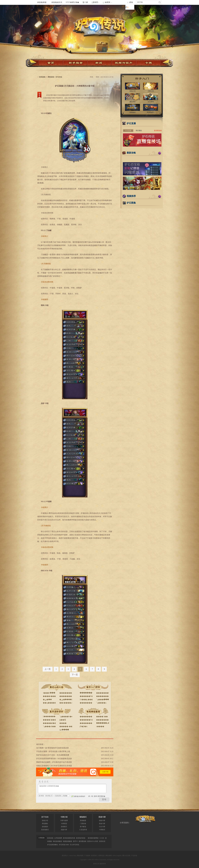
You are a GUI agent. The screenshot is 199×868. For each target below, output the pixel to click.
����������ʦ (89, 723)
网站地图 (80, 856)
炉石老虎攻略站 (53, 845)
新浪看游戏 (158, 131)
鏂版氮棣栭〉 (43, 2)
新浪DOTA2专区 (93, 841)
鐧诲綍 (129, 5)
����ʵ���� (50, 696)
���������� (68, 696)
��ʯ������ (51, 703)
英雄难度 (83, 821)
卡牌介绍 (64, 817)
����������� (89, 703)
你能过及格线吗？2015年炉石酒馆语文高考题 (54, 766)
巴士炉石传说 (74, 845)
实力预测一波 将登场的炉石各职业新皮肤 (53, 748)
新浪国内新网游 (93, 838)
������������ (107, 720)
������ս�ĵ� (104, 723)
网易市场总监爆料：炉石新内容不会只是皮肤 (54, 762)
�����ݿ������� (54, 723)
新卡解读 (83, 827)
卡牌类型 (64, 824)
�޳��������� (105, 696)
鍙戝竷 (104, 799)
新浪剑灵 (102, 841)
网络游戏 (51, 77)
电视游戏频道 (68, 841)
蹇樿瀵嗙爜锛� (99, 796)
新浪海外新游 (81, 838)
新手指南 (45, 817)
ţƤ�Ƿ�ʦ (84, 726)
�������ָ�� (88, 693)
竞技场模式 (45, 830)
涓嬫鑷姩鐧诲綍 (78, 796)
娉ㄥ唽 (91, 796)
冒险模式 (83, 817)
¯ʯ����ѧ (101, 703)
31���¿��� (86, 700)
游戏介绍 (45, 821)
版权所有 (103, 864)
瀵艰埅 (95, 2)
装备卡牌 (102, 824)
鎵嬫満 (107, 2)
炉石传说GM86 (64, 845)
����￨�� (102, 717)
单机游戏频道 (57, 841)
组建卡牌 (64, 830)
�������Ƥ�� (105, 693)
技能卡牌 (102, 821)
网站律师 (109, 856)
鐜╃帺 (85, 2)
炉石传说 (59, 77)
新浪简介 (65, 856)
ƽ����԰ (100, 726)
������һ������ (91, 720)
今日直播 (128, 131)
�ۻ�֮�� (47, 700)
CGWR (102, 838)
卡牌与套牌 (64, 821)
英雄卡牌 (102, 817)
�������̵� (67, 693)
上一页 (48, 669)
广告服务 (87, 856)
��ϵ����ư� (67, 703)
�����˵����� (69, 726)
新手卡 (75, 841)
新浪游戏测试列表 (69, 838)
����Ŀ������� (53, 720)
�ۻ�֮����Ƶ (66, 700)
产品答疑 (134, 856)
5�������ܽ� (50, 717)
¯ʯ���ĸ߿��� (50, 726)
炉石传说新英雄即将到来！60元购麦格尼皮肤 (54, 759)
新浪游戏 (42, 77)
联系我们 (94, 856)
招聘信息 (102, 856)
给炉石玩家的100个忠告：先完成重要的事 (53, 755)
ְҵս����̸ (64, 730)
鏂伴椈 (140, 2)
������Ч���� (89, 696)
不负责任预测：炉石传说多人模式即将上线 (53, 751)
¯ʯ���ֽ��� (103, 700)
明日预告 (139, 131)
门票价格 (83, 824)
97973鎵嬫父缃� (72, 2)
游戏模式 (64, 827)
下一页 (75, 675)
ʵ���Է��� (49, 693)
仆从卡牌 (102, 827)
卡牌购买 (102, 830)
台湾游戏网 (58, 838)
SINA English (117, 856)
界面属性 (45, 824)
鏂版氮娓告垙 (57, 2)
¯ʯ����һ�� (66, 717)
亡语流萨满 (83, 830)
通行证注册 (126, 856)
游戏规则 (45, 827)
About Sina (72, 856)
